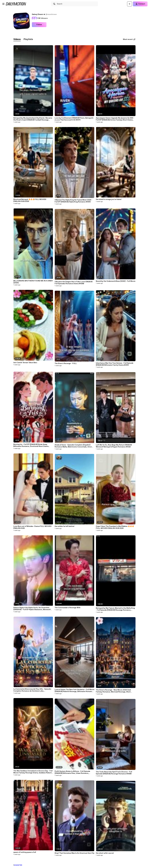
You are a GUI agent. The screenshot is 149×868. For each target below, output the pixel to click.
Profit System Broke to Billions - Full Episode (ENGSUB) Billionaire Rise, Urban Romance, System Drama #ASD (72, 772)
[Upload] (130, 4)
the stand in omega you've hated (109, 199)
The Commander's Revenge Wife (68, 608)
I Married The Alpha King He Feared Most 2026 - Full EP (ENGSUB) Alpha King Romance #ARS (73, 201)
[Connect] (140, 4)
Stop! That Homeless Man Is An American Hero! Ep (74, 853)
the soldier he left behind (64, 526)
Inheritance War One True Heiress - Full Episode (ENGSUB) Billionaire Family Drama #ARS (115, 364)
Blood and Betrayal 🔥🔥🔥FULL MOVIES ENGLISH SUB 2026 (30, 200)
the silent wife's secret (105, 853)
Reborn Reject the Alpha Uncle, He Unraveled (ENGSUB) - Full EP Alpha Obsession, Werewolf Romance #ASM (32, 609)
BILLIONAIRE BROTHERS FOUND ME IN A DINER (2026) (33, 282)
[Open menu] (3, 4)
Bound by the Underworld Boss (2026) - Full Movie (116, 281)
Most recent (129, 39)
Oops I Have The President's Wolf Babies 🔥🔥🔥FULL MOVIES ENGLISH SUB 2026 (115, 527)
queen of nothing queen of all (25, 852)
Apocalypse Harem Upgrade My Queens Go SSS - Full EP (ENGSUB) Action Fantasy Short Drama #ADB (115, 119)
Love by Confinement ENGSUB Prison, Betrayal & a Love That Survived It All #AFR (74, 119)
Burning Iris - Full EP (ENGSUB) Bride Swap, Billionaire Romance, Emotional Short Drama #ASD (31, 445)
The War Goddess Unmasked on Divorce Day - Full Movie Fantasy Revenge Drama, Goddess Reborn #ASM (33, 772)
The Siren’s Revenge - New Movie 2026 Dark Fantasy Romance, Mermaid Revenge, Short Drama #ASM (113, 691)
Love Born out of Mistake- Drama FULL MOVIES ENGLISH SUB (32, 527)
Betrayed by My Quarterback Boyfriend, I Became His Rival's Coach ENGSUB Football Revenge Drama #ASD (33, 119)
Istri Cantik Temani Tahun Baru (25, 363)
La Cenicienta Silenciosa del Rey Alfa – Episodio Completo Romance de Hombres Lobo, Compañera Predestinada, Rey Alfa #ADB (32, 690)
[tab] (17, 39)
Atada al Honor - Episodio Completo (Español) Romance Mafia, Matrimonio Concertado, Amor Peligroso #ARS (73, 446)
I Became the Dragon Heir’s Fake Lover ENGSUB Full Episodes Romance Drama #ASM (74, 283)
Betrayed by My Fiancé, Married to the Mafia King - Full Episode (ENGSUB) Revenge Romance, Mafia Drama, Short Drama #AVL (115, 609)
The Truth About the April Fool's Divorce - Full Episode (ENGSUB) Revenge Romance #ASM (114, 773)
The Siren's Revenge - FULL (66, 363)
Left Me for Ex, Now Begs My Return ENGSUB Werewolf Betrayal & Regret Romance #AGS (114, 446)
